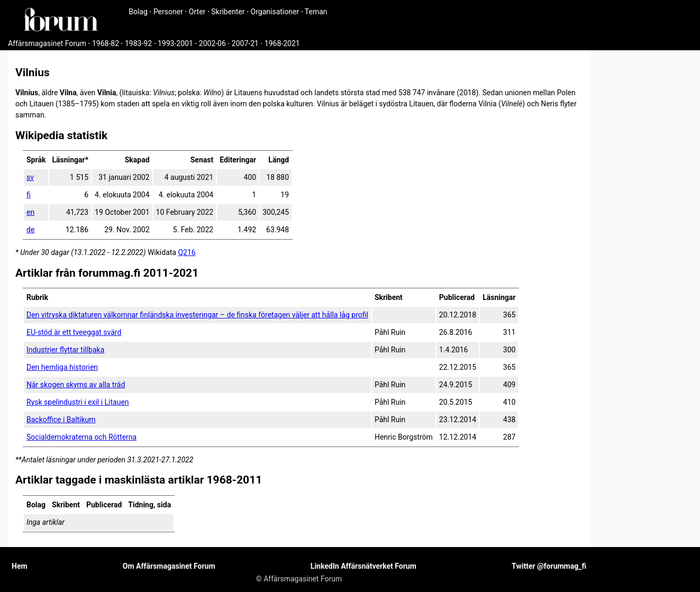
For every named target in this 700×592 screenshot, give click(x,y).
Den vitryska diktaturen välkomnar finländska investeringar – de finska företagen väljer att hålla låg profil (197, 315)
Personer (168, 12)
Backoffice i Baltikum (61, 420)
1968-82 (106, 43)
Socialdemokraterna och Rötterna (81, 437)
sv (30, 177)
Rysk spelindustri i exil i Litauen (78, 402)
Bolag (138, 12)
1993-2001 (175, 43)
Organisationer (275, 12)
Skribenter (228, 12)
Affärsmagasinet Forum (47, 43)
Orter (197, 12)
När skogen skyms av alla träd (76, 385)
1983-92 (138, 43)
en (30, 212)
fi (29, 195)
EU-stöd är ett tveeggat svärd (74, 332)
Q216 (187, 252)
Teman (316, 12)
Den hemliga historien (62, 367)
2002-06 (212, 43)
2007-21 (245, 43)
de (30, 230)
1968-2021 (282, 43)
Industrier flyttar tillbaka (65, 350)
